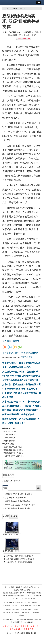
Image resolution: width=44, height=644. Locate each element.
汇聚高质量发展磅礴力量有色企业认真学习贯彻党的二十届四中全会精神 (11, 438)
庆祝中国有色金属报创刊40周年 (18, 501)
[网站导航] (19, 587)
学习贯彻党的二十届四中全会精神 (18, 494)
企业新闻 (14, 516)
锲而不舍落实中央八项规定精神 (18, 508)
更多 (39, 488)
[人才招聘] (27, 590)
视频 (6, 516)
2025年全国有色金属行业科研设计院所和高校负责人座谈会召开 (14, 456)
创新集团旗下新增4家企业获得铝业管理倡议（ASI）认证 (11, 435)
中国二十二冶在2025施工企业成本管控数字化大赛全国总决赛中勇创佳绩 (11, 431)
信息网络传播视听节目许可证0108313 (15, 593)
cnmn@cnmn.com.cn (9, 612)
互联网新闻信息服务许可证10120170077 (21, 596)
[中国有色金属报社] (9, 587)
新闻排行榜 (8, 475)
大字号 (19, 38)
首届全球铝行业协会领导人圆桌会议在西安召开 (14, 453)
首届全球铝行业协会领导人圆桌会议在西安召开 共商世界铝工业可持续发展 (14, 450)
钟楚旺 (34, 35)
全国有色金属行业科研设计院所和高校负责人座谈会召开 (14, 447)
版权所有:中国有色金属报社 (16, 626)
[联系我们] (26, 587)
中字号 (24, 38)
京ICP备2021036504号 (28, 599)
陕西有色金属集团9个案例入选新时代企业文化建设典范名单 (11, 441)
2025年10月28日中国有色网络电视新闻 (12, 551)
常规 (29, 38)
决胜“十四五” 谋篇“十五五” (15, 498)
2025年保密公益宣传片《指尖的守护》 (20, 505)
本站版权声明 (28, 629)
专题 (5, 488)
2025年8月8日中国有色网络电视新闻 (18, 562)
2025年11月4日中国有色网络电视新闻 (12, 535)
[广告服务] (34, 587)
